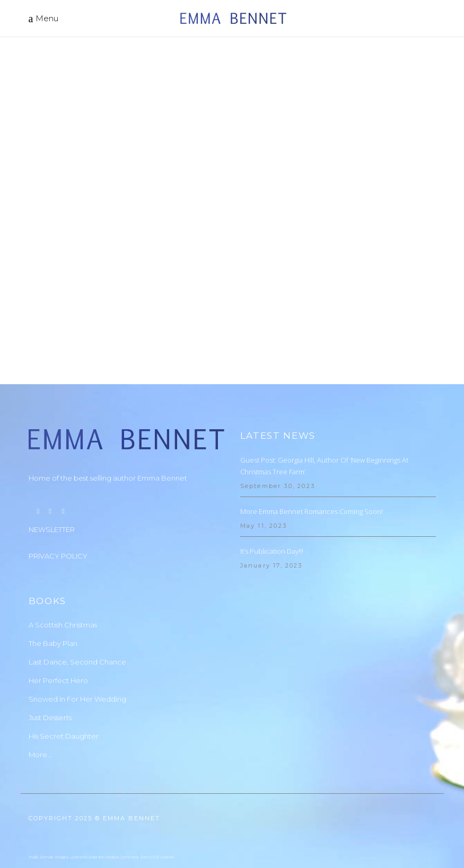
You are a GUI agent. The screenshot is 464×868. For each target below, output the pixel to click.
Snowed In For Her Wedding (77, 650)
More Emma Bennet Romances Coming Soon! (312, 463)
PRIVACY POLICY (58, 507)
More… (40, 706)
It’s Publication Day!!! (272, 502)
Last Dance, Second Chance (77, 613)
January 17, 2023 (272, 517)
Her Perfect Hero (58, 632)
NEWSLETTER (52, 481)
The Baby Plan (53, 595)
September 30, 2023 (278, 437)
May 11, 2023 (264, 477)
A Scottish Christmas (63, 576)
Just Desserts (50, 669)
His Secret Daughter (64, 687)
